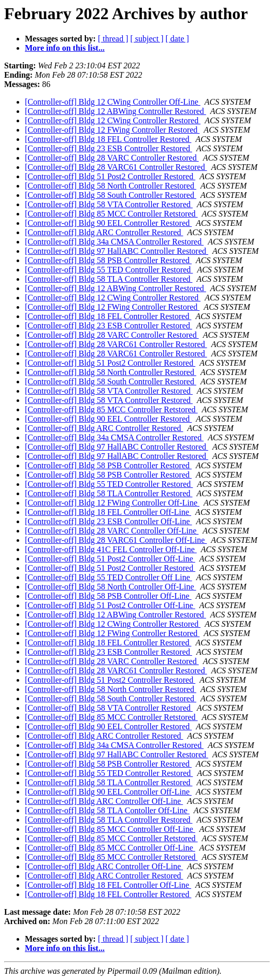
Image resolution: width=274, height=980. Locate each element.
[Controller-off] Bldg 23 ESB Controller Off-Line (109, 521)
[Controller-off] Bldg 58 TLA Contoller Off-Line (107, 810)
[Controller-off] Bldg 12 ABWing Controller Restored (116, 111)
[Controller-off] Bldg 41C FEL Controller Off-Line (111, 549)
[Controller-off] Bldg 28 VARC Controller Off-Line (112, 531)
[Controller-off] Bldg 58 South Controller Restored (111, 195)
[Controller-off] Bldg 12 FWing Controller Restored (112, 130)
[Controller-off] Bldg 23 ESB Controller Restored (109, 148)
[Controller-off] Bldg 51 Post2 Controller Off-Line (110, 559)
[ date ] (177, 39)
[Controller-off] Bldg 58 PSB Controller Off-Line (108, 596)
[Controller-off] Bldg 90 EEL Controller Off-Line (108, 792)
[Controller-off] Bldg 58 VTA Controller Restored (109, 204)
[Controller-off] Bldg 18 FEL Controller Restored (108, 139)
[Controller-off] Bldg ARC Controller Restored (104, 232)
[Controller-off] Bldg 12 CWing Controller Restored (113, 120)
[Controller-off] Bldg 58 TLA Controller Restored (109, 279)
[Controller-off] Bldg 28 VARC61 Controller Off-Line (116, 540)
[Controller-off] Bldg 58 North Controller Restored (111, 186)
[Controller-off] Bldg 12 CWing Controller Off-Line (113, 102)
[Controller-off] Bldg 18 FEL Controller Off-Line (108, 512)
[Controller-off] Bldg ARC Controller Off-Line (104, 801)
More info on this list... (65, 48)
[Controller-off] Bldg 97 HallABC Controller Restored (117, 251)
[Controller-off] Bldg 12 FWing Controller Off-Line (112, 503)
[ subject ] (147, 39)
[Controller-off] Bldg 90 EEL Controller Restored (108, 223)
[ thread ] (113, 39)
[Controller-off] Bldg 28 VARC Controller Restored (112, 158)
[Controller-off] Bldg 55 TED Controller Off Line (109, 577)
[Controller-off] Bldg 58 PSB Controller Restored (108, 260)
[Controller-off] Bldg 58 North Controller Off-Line (111, 587)
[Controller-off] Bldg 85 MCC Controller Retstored (111, 214)
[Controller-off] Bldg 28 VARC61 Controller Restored (116, 167)
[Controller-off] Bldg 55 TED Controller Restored (109, 270)
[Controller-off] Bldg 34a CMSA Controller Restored (114, 242)
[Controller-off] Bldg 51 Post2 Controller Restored (110, 176)
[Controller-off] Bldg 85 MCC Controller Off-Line (110, 829)
